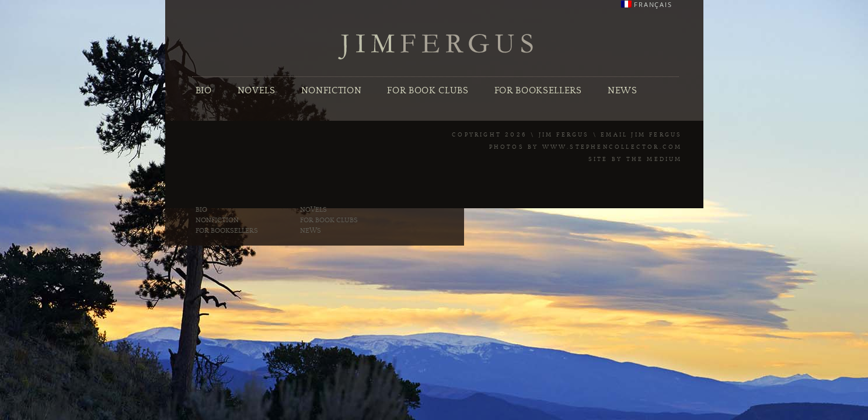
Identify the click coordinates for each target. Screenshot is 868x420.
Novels (257, 90)
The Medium (654, 159)
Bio (204, 90)
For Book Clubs (428, 90)
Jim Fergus (436, 47)
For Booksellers (538, 90)
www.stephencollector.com (612, 147)
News (623, 90)
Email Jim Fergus (641, 135)
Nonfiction (332, 90)
